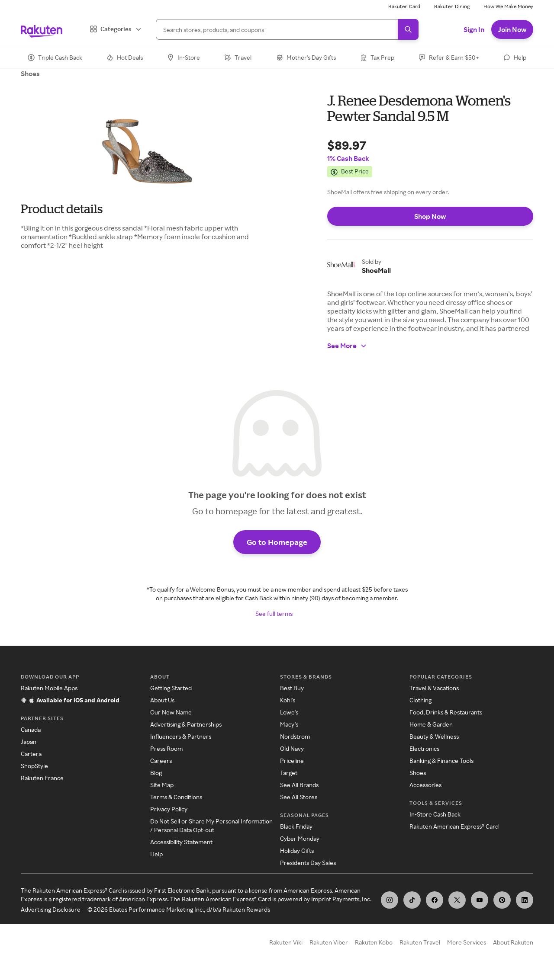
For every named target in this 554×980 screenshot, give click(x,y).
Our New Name (171, 713)
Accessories (425, 785)
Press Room (166, 749)
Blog (156, 773)
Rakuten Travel (420, 943)
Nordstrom (295, 737)
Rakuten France (42, 778)
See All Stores (299, 797)
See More (347, 346)
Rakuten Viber (329, 943)
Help (156, 854)
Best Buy (292, 688)
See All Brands (299, 785)
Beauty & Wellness (434, 737)
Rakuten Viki (286, 943)
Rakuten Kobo (374, 943)
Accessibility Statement (181, 842)
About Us (162, 700)
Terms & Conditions (176, 797)
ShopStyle (34, 766)
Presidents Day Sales (308, 863)
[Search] (287, 29)
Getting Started (171, 688)
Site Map (162, 785)
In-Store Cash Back (435, 815)
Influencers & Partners (181, 737)
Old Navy (292, 749)
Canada (31, 730)
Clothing (420, 700)
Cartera (31, 754)
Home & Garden (431, 725)
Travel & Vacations (434, 688)
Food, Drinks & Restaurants (446, 713)
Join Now (512, 29)
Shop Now (430, 216)
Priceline (292, 761)
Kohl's (288, 700)
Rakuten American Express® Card (454, 827)
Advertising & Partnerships (186, 725)
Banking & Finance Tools (441, 761)
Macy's (289, 725)
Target (289, 773)
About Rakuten (513, 943)
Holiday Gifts (297, 851)
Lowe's (289, 713)
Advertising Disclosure (51, 910)
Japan (29, 742)
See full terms (274, 614)
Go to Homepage (277, 542)
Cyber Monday (300, 839)
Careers (161, 761)
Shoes (30, 74)
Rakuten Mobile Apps (49, 688)
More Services (467, 943)
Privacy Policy (169, 809)
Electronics (424, 749)
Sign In (474, 29)
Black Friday (296, 827)
